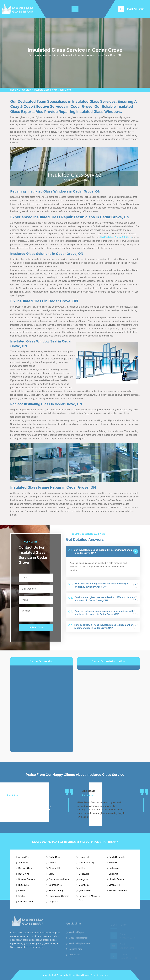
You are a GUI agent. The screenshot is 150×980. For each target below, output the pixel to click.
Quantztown (85, 890)
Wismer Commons (118, 890)
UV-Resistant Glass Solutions (116, 237)
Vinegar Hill (115, 885)
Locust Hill (84, 857)
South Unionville (117, 857)
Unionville (114, 874)
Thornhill (113, 863)
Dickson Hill (54, 868)
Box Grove (24, 874)
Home (13, 90)
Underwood (115, 868)
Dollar (51, 874)
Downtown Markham (59, 879)
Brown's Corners (27, 879)
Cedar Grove (25, 90)
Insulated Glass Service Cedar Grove (52, 90)
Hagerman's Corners (59, 896)
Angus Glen (24, 857)
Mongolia (83, 879)
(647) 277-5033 (136, 9)
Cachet (22, 890)
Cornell (52, 863)
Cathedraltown (26, 902)
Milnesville (84, 874)
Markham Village (87, 863)
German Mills (55, 885)
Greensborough (56, 890)
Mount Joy (84, 885)
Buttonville (24, 885)
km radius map (42, 707)
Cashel (22, 896)
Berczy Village (25, 868)
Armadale (23, 863)
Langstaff (53, 902)
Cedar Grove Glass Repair (76, 975)
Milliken (82, 868)
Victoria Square (116, 879)
